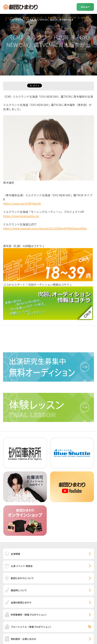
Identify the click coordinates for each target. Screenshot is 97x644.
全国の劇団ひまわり (21, 602)
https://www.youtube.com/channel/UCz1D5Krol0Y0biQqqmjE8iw (45, 228)
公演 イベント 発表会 (22, 566)
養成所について (19, 590)
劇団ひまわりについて (22, 578)
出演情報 (15, 554)
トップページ (11, 18)
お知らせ (85, 18)
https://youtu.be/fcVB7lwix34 (22, 203)
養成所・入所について (33, 18)
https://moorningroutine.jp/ (21, 216)
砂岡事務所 (29, 615)
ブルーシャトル (32, 627)
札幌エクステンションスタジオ (62, 18)
